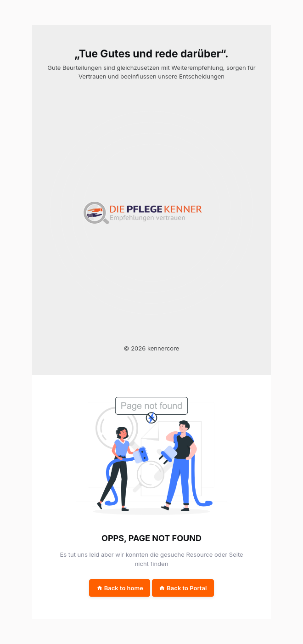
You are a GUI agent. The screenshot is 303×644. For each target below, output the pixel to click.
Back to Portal (183, 588)
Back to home (120, 588)
